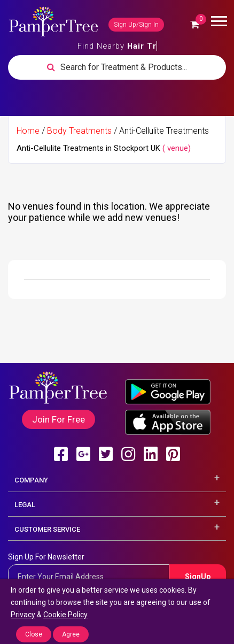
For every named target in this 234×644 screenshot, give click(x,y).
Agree (71, 634)
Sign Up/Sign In (136, 25)
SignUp (198, 577)
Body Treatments (79, 131)
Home (28, 131)
